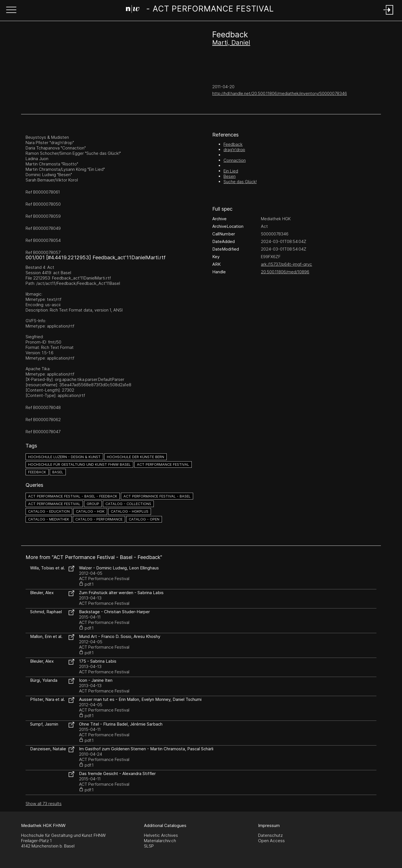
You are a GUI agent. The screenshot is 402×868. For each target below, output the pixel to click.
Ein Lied (231, 171)
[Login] (389, 15)
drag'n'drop (234, 150)
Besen (230, 176)
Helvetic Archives (161, 835)
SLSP (149, 846)
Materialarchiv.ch (160, 841)
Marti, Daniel (231, 42)
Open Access (271, 841)
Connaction (235, 160)
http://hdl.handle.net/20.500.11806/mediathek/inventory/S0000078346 (280, 93)
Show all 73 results (44, 804)
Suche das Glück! (240, 182)
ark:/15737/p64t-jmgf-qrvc (286, 264)
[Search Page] (200, 10)
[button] (11, 10)
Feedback (233, 144)
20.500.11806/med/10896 (285, 272)
